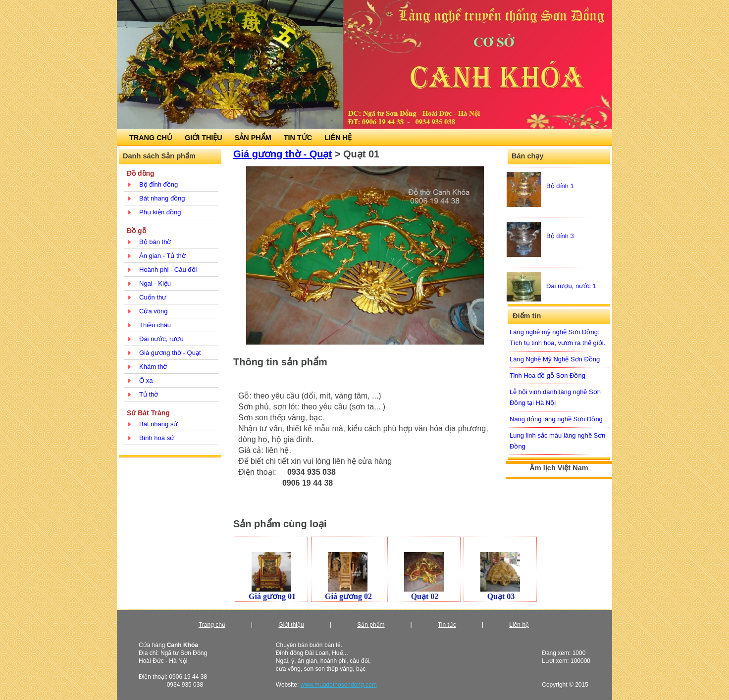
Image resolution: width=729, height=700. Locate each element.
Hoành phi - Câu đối (168, 270)
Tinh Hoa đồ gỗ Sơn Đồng (547, 375)
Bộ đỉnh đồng (158, 184)
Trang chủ (212, 625)
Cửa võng (153, 311)
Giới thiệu (291, 625)
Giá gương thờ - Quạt (170, 353)
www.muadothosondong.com (339, 685)
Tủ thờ (149, 394)
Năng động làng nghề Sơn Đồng (556, 419)
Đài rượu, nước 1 (571, 286)
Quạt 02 (425, 596)
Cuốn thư (153, 297)
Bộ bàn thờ (155, 242)
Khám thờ (153, 367)
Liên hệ (519, 625)
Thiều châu (155, 325)
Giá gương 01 (272, 596)
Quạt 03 (501, 596)
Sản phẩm (371, 625)
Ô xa (146, 380)
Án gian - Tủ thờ (162, 256)
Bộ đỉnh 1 (560, 186)
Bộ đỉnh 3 (560, 236)
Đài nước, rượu (161, 339)
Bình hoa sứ (157, 438)
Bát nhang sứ (158, 424)
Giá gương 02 (348, 596)
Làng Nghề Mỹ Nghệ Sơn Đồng (555, 359)
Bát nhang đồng (162, 198)
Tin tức (447, 625)
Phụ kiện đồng (160, 212)
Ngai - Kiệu (155, 283)
